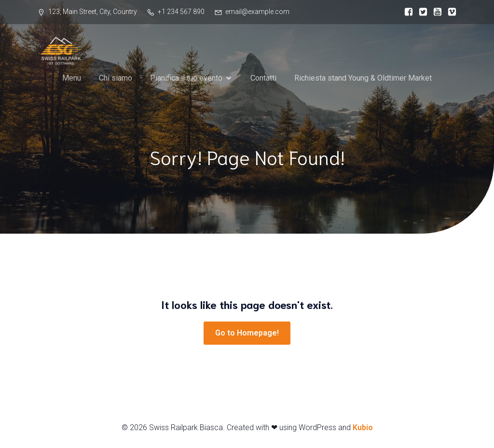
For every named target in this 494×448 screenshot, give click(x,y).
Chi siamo (116, 83)
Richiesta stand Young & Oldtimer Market (363, 83)
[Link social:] (406, 12)
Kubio (363, 427)
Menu (72, 83)
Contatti (263, 83)
